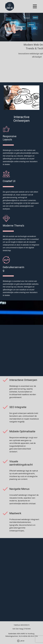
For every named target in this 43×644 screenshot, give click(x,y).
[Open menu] (35, 6)
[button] (7, 98)
